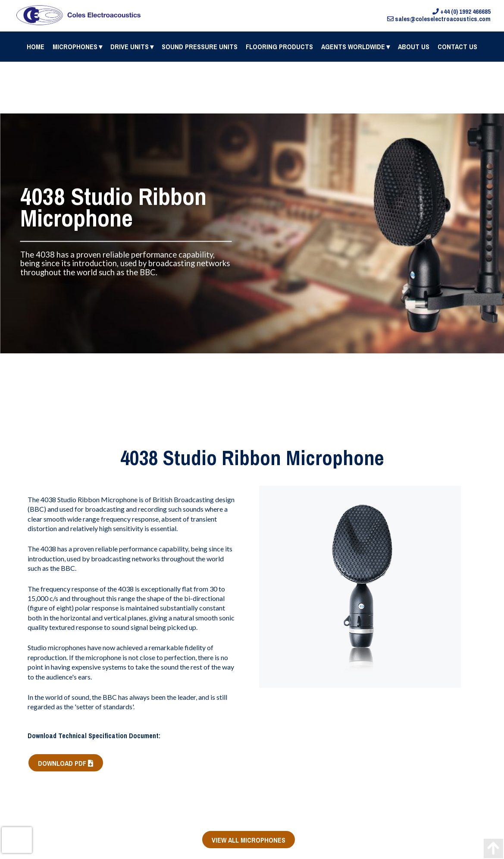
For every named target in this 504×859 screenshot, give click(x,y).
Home (36, 47)
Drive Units (130, 47)
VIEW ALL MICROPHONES (249, 840)
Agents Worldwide (353, 47)
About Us (414, 47)
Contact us (457, 47)
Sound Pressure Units (200, 47)
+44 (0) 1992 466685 (462, 12)
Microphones (75, 47)
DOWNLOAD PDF (66, 763)
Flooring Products (279, 47)
